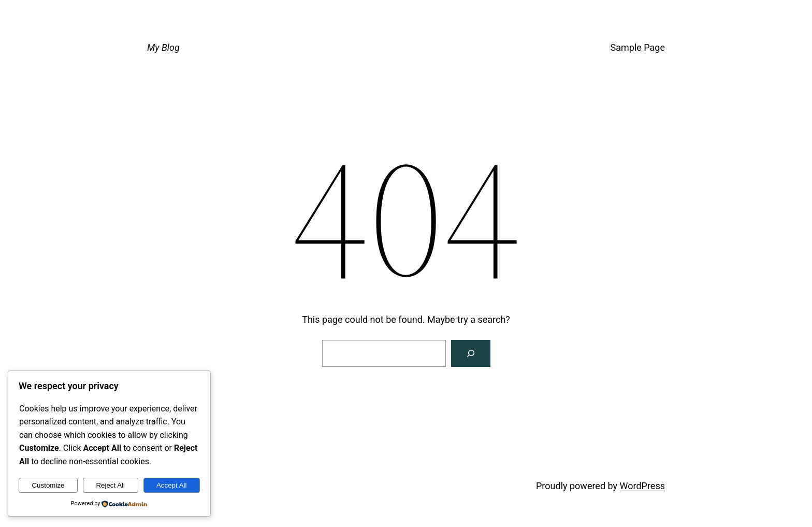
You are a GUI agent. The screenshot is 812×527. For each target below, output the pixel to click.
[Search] (471, 353)
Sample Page (638, 47)
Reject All (110, 485)
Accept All (172, 485)
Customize (48, 485)
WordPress (642, 486)
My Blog (163, 47)
